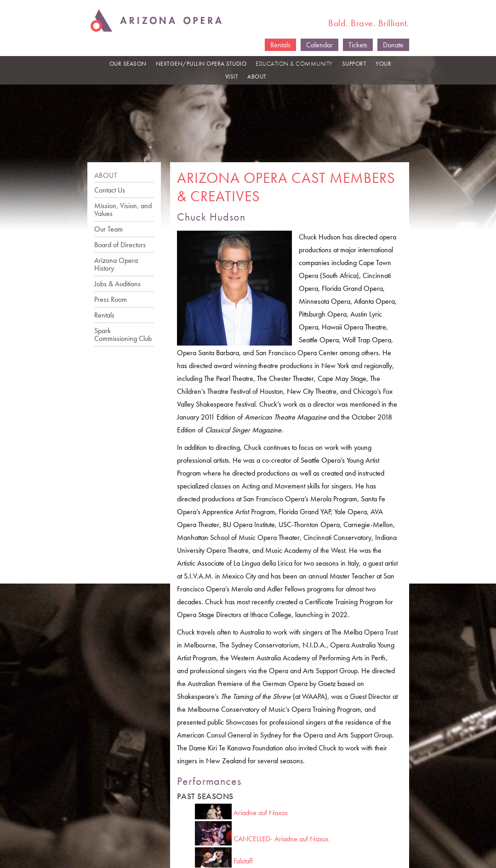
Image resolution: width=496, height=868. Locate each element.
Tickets (358, 45)
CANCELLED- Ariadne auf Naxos (281, 839)
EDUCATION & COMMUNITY (294, 64)
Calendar (319, 45)
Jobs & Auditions (117, 284)
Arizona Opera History (116, 264)
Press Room (111, 299)
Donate (393, 45)
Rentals (280, 45)
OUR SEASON (128, 64)
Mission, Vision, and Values (123, 210)
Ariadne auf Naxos (261, 813)
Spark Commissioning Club (123, 335)
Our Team (108, 229)
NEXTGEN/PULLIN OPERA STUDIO (201, 64)
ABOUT (257, 77)
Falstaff (243, 861)
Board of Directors (120, 245)
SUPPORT (354, 64)
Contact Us (110, 190)
